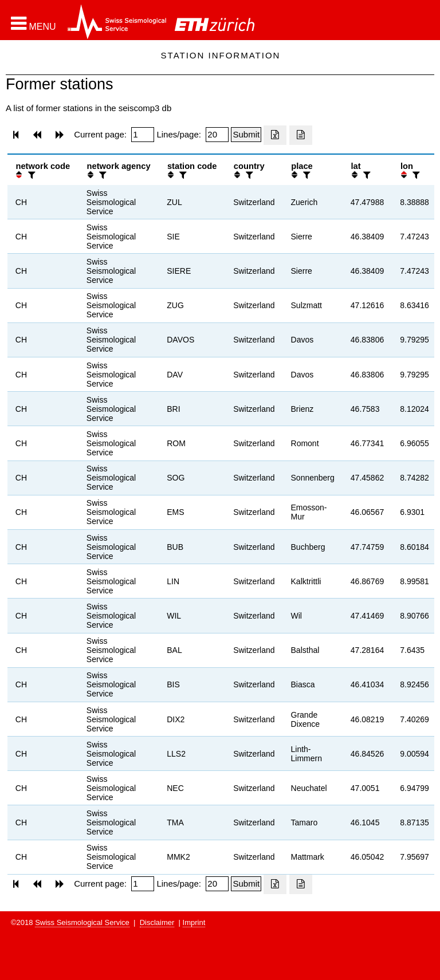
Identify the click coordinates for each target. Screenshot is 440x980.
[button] (34, 23)
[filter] (30, 175)
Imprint (194, 922)
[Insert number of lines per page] (217, 135)
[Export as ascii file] (301, 135)
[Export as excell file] (275, 135)
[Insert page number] (143, 135)
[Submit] (246, 135)
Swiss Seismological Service (82, 922)
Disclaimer (157, 922)
